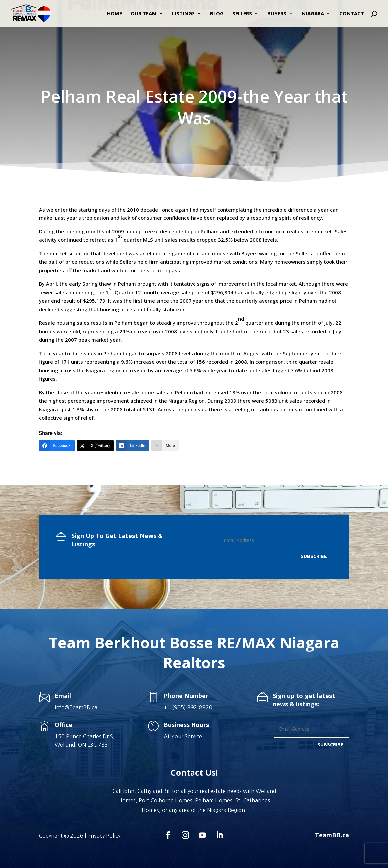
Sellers (242, 14)
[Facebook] (57, 446)
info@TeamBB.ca (76, 707)
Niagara (313, 14)
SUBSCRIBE (314, 556)
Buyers (277, 14)
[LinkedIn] (132, 446)
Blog (217, 14)
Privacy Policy (104, 836)
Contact (352, 14)
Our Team (144, 14)
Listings (183, 14)
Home (114, 14)
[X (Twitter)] (95, 446)
